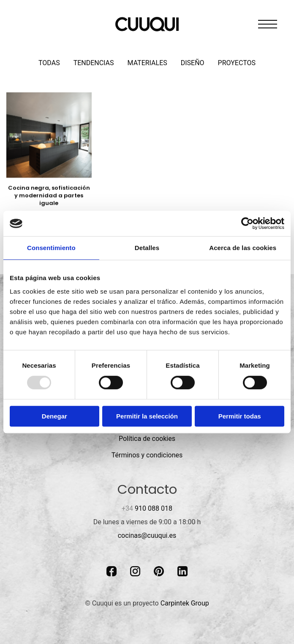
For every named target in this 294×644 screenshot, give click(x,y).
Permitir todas (240, 416)
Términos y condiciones (147, 455)
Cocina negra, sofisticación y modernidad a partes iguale (49, 195)
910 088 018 (147, 508)
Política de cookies (147, 439)
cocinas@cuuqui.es (147, 535)
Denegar (54, 416)
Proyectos (237, 63)
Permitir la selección (147, 416)
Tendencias (94, 63)
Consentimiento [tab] (51, 248)
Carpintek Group (185, 603)
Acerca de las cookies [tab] (243, 248)
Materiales (147, 63)
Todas (49, 63)
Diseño (193, 63)
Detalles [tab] (147, 248)
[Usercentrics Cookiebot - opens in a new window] (247, 223)
